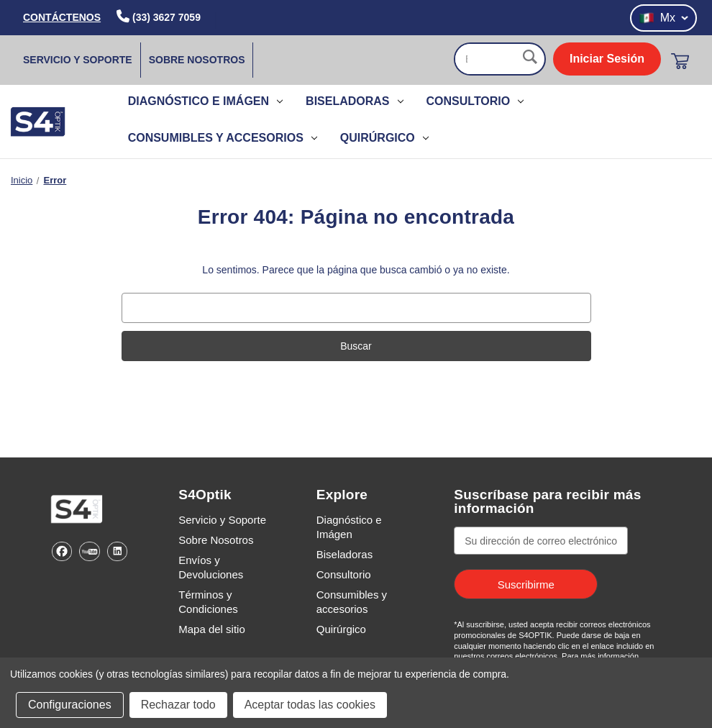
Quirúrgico (384, 138)
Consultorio (475, 101)
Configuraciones (70, 705)
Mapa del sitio (212, 629)
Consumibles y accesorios (223, 138)
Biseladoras (354, 101)
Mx (663, 18)
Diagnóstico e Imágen (205, 101)
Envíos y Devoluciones (211, 567)
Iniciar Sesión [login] (607, 59)
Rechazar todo (178, 705)
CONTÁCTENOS (62, 17)
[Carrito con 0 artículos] (680, 61)
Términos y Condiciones (208, 602)
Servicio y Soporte (78, 60)
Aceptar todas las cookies (310, 705)
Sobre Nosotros (197, 60)
